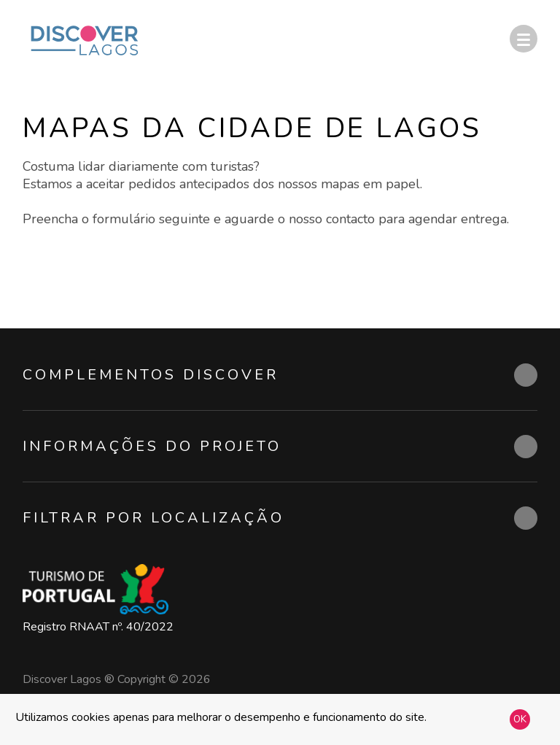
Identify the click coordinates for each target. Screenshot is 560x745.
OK (520, 719)
